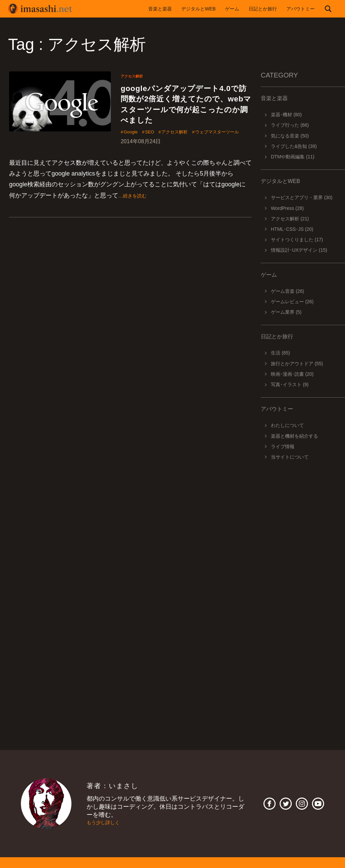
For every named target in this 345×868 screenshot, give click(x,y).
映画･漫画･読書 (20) (292, 374)
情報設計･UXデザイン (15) (299, 250)
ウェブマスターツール (151, 162)
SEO (157, 152)
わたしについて (287, 425)
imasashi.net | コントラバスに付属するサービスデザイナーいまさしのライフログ (45, 9)
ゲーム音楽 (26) (288, 291)
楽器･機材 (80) (286, 115)
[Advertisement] (303, 560)
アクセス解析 (135, 76)
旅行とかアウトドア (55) (297, 364)
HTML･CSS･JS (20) (292, 229)
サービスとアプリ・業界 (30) (302, 197)
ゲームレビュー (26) (292, 302)
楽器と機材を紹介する (294, 436)
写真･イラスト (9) (290, 384)
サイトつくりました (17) (297, 240)
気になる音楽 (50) (290, 136)
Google (133, 152)
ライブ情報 (283, 446)
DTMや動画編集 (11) (293, 157)
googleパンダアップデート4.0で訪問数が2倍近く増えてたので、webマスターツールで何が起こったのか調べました (186, 114)
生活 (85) (280, 353)
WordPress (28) (287, 208)
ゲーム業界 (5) (286, 312)
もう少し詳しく (108, 823)
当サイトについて (290, 457)
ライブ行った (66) (290, 125)
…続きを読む (136, 226)
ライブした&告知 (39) (294, 146)
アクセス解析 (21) (290, 219)
